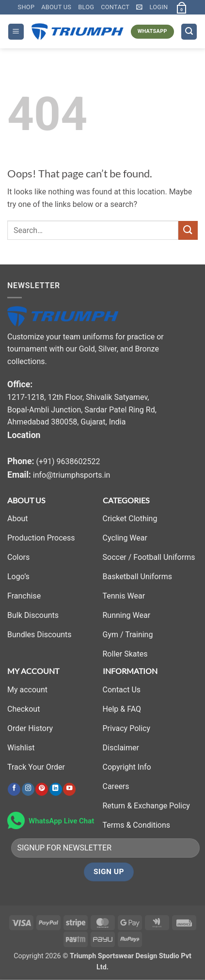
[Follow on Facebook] (14, 789)
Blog (86, 7)
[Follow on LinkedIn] (56, 789)
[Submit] (188, 230)
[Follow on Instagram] (28, 789)
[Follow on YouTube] (69, 789)
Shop (26, 7)
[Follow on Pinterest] (42, 789)
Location (24, 435)
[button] (139, 7)
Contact (115, 7)
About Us (56, 7)
